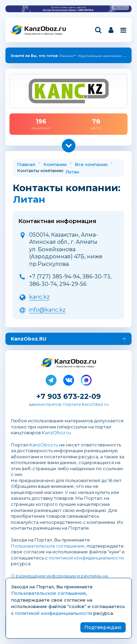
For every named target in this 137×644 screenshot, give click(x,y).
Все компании (91, 164)
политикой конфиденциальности (86, 558)
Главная (26, 164)
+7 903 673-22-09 (68, 396)
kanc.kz (39, 297)
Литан (72, 172)
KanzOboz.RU (29, 339)
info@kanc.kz (47, 310)
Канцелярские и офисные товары (43, 34)
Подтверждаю (103, 627)
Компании (55, 164)
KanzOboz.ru (56, 433)
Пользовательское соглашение (48, 546)
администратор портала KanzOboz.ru (69, 404)
